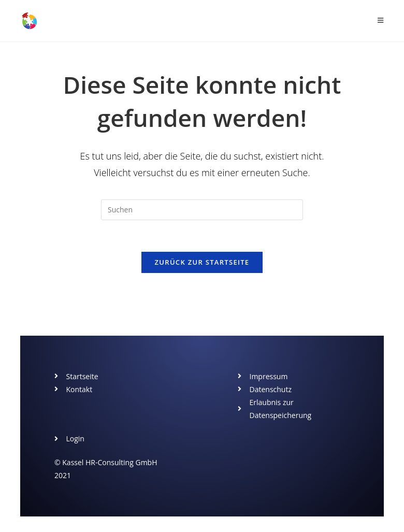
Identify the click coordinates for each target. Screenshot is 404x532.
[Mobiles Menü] (381, 20)
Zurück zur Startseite (202, 262)
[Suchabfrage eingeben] (202, 210)
